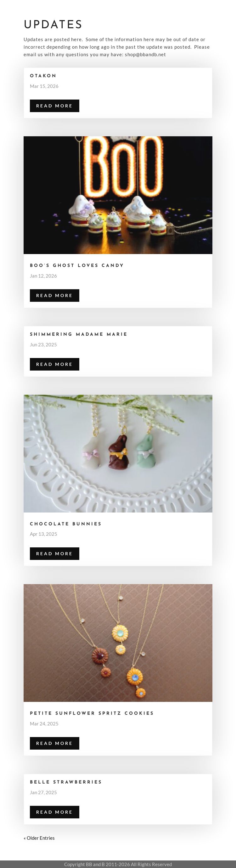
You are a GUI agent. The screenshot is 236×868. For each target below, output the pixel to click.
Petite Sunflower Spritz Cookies (92, 714)
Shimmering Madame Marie (79, 335)
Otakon (43, 76)
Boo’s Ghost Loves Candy (77, 266)
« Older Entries (39, 838)
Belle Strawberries (66, 782)
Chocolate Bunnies (66, 524)
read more (55, 106)
